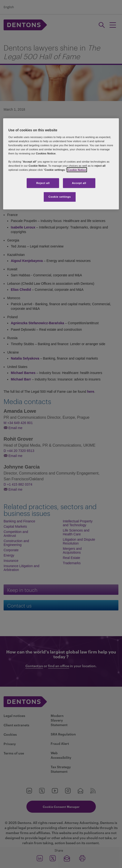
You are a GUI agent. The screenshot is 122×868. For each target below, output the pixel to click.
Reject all (43, 183)
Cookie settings (60, 197)
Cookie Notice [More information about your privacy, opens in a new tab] (77, 170)
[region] (61, 164)
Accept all (79, 183)
